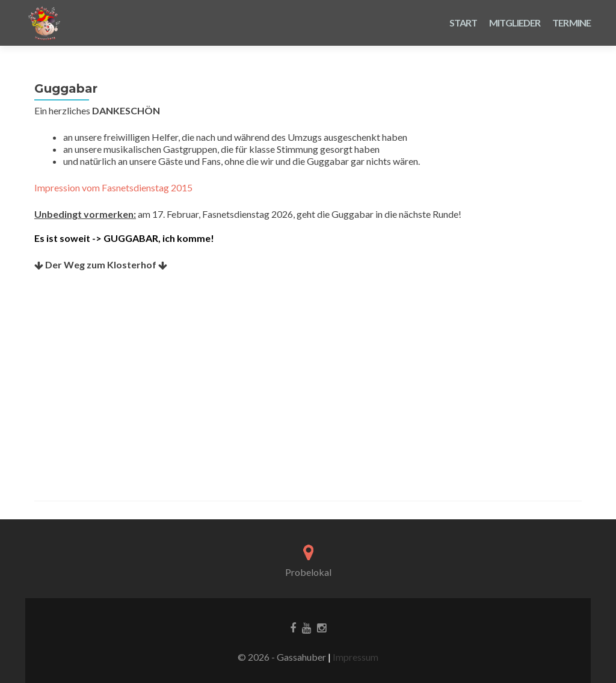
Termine (571, 23)
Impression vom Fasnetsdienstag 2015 (113, 187)
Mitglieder (515, 23)
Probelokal (308, 572)
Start (464, 23)
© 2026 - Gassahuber (283, 657)
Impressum (355, 657)
